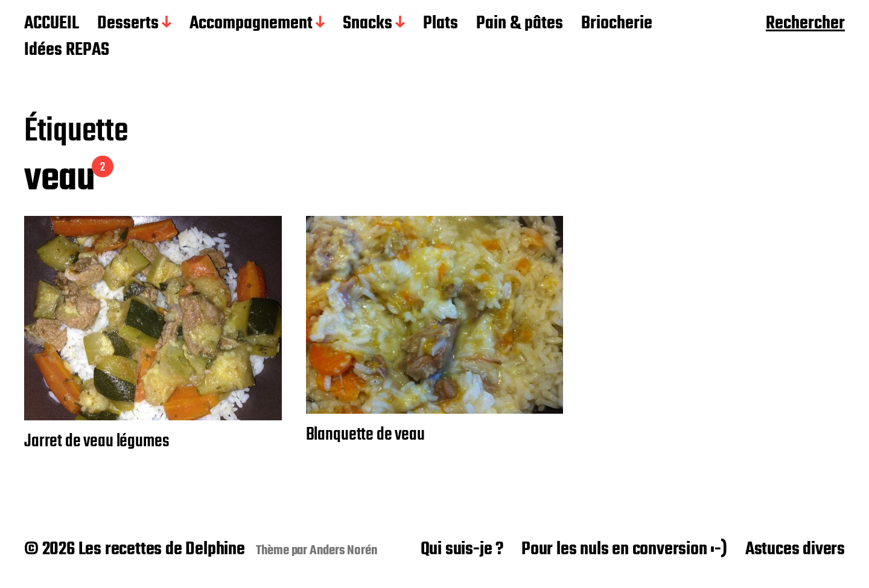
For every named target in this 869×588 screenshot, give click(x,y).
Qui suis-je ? (462, 549)
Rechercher (805, 24)
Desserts (128, 24)
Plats (441, 24)
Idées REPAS (67, 51)
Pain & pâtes (520, 24)
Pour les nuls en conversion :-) (624, 549)
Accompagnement (251, 24)
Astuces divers (795, 549)
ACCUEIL (52, 24)
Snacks (368, 24)
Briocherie (617, 24)
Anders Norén (344, 551)
